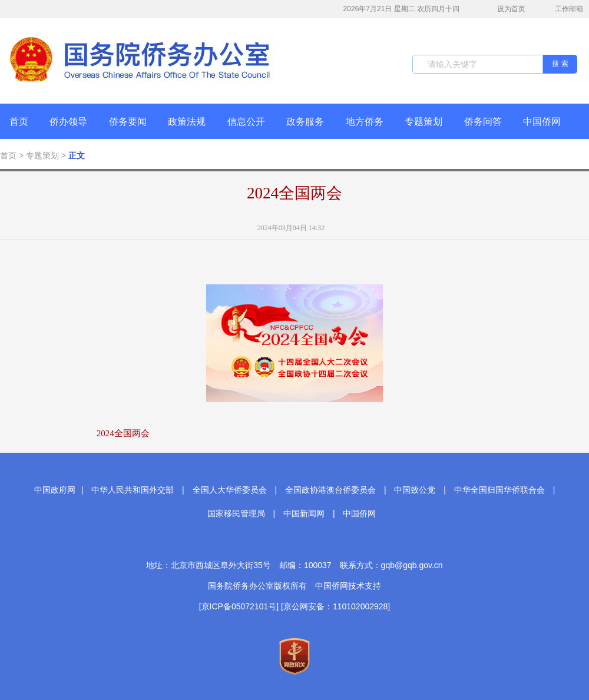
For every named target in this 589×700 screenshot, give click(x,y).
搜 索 (560, 64)
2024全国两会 (294, 193)
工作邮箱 (563, 10)
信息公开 (246, 122)
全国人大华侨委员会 (230, 490)
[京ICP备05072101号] (239, 606)
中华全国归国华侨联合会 (499, 490)
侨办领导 (68, 122)
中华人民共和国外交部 (133, 490)
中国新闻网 (304, 513)
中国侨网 (542, 122)
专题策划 (423, 122)
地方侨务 (365, 122)
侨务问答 (483, 122)
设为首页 (505, 9)
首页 (19, 122)
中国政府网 (55, 490)
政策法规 (187, 122)
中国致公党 (415, 490)
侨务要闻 (128, 122)
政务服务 (305, 122)
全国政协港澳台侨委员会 (330, 490)
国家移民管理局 (236, 513)
